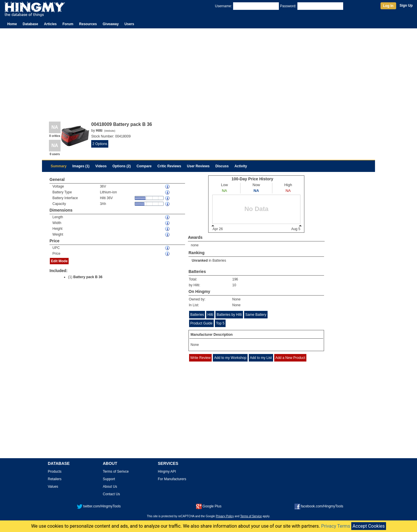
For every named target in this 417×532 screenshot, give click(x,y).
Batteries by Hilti (229, 315)
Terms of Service (251, 516)
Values (53, 487)
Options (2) (121, 166)
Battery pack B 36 (88, 277)
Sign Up (406, 5)
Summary (59, 166)
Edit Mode (59, 261)
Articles (50, 24)
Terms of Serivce (116, 472)
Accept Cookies (368, 526)
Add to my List (261, 358)
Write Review (200, 358)
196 (235, 279)
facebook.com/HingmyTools (319, 506)
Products (55, 472)
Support (109, 479)
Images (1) (81, 166)
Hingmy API (167, 472)
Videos (101, 166)
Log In (388, 6)
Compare (144, 166)
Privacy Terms (336, 526)
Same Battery (256, 315)
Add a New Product (290, 358)
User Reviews (198, 166)
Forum (68, 24)
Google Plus (209, 506)
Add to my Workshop (230, 358)
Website (110, 131)
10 (234, 285)
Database (30, 24)
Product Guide (201, 323)
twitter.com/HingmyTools (99, 506)
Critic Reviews (169, 166)
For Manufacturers (172, 479)
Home (12, 24)
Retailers (55, 479)
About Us (110, 487)
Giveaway (110, 24)
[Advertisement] (209, 72)
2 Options (100, 144)
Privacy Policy (225, 516)
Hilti (210, 315)
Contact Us (111, 494)
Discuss (222, 166)
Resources (88, 24)
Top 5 (220, 323)
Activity (241, 166)
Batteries (219, 261)
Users (129, 24)
